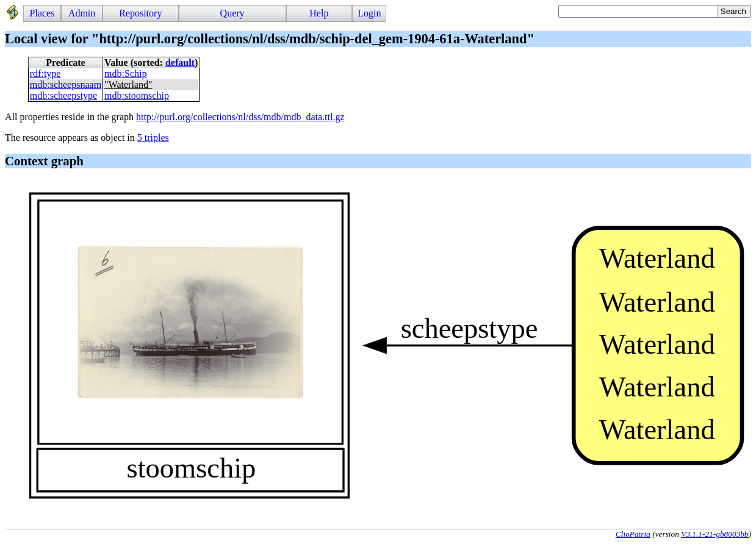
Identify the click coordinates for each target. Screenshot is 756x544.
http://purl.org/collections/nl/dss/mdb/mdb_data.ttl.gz (240, 117)
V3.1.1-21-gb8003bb (715, 534)
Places (42, 13)
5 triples (153, 138)
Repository (140, 13)
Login (369, 13)
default (180, 63)
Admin (82, 13)
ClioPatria (633, 534)
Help (319, 13)
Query (232, 13)
